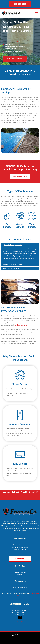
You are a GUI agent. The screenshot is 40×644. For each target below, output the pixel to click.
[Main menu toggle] (36, 13)
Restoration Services (20, 549)
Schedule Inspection (20, 572)
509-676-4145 (20, 622)
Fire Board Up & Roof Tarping (13, 264)
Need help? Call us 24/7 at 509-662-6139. (20, 492)
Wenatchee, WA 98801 (19, 612)
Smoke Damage (20, 226)
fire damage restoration (22, 325)
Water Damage (32, 226)
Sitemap (20, 575)
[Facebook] (20, 618)
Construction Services (20, 545)
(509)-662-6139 (19, 615)
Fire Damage (7, 226)
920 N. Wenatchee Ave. (19, 610)
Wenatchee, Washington (20, 587)
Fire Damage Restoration (12, 268)
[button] (20, 4)
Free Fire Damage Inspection (13, 245)
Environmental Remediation (20, 547)
